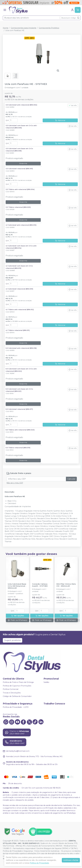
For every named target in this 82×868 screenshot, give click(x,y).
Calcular (71, 479)
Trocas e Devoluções (12, 693)
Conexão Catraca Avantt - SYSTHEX (40, 585)
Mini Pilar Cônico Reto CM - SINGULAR (66, 585)
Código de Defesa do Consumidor (17, 696)
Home (6, 28)
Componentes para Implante (24, 28)
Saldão (46, 682)
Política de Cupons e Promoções (17, 686)
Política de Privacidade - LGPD (16, 707)
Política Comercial (11, 689)
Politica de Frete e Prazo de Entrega (18, 682)
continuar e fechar (71, 860)
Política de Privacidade (39, 863)
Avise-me (23, 163)
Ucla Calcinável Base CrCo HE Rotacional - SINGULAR (17, 586)
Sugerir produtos (13, 640)
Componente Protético (49, 28)
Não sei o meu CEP (15, 483)
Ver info (73, 105)
